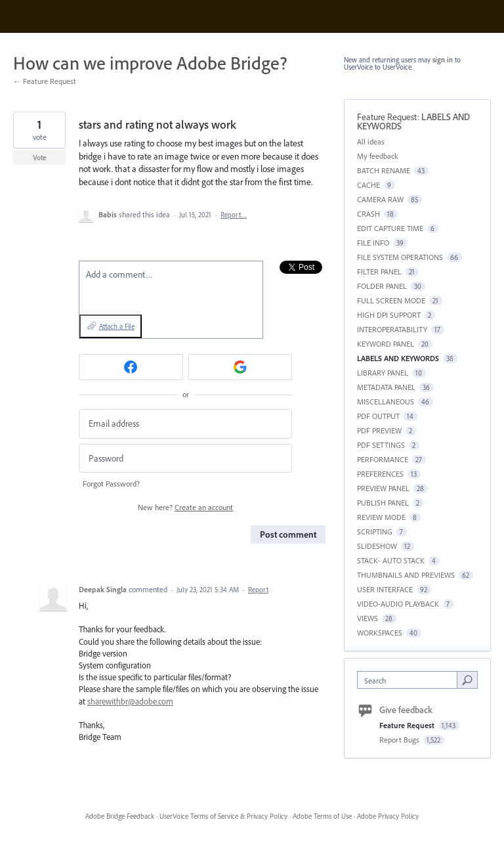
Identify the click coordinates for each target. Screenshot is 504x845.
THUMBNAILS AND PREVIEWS (406, 575)
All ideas (371, 141)
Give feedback (406, 710)
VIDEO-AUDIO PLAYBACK (398, 604)
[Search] (467, 680)
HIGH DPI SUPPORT (389, 315)
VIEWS (367, 618)
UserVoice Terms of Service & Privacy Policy (223, 816)
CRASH (368, 214)
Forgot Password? (111, 484)
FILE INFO (373, 243)
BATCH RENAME (384, 170)
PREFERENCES (380, 474)
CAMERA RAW (380, 199)
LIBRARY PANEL (383, 373)
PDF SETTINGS (381, 445)
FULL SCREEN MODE (391, 300)
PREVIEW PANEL (383, 488)
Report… (234, 215)
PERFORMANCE (383, 459)
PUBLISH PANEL (383, 503)
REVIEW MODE (381, 517)
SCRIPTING (375, 531)
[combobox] (410, 680)
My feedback (378, 156)
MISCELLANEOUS (386, 401)
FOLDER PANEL (382, 286)
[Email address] (185, 424)
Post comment (288, 534)
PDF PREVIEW (379, 430)
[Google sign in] (241, 367)
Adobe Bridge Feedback (120, 816)
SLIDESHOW (377, 546)
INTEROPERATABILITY (392, 329)
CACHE (368, 185)
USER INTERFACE (385, 589)
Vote (40, 158)
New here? (185, 507)
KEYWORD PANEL (386, 344)
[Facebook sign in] (131, 367)
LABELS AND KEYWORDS (398, 358)
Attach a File (117, 326)
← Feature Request (45, 81)
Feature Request (387, 117)
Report (258, 590)
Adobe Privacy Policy (388, 816)
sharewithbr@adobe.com (130, 701)
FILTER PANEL (379, 271)
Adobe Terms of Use (322, 816)
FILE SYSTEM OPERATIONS (400, 257)
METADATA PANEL (386, 387)
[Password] (185, 459)
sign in (443, 60)
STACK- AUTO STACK (391, 560)
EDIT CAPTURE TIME (390, 228)
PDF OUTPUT (378, 416)
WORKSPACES (380, 633)
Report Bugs (400, 740)
